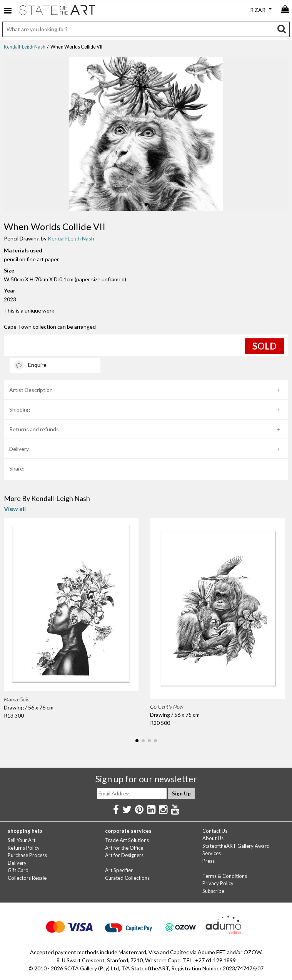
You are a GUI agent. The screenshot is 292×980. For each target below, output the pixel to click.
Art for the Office (124, 848)
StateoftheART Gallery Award (236, 846)
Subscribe (213, 891)
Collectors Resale (27, 878)
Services (212, 853)
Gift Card (18, 870)
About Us (213, 838)
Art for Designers (124, 855)
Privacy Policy (218, 883)
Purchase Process (27, 855)
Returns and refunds (34, 429)
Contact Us (215, 831)
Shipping (20, 409)
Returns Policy (24, 848)
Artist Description (31, 390)
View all (15, 508)
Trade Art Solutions (127, 840)
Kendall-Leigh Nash (25, 47)
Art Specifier (119, 870)
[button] (140, 204)
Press (209, 861)
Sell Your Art (22, 840)
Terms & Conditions (225, 876)
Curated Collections (127, 878)
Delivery (19, 449)
